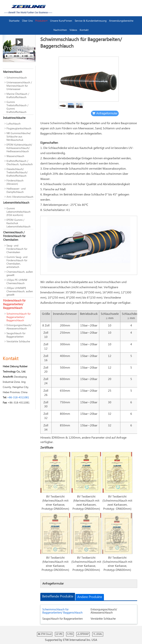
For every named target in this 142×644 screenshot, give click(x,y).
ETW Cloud (45, 634)
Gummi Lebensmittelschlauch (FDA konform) (18, 212)
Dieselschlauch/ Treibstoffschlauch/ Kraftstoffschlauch (17, 173)
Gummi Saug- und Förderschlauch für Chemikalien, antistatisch (17, 262)
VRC (59, 634)
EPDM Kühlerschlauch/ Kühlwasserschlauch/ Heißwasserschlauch (19, 148)
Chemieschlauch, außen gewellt (20, 274)
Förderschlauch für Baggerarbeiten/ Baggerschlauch (14, 304)
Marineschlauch (13, 72)
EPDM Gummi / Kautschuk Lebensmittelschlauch (18, 223)
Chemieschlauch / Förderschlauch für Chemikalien (14, 236)
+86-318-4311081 (18, 398)
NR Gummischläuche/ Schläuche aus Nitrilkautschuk (19, 137)
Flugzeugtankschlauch (19, 129)
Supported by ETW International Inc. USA (71, 640)
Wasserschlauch (15, 156)
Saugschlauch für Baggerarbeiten (62, 619)
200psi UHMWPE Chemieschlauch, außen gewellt (20, 292)
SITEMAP (83, 634)
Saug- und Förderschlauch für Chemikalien (17, 249)
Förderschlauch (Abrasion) (15, 182)
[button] (41, 21)
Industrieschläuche (14, 118)
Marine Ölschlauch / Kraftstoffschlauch (18, 96)
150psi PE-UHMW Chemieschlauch (17, 282)
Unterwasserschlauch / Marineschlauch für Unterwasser (19, 86)
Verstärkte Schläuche (103, 619)
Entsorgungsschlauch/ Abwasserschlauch (104, 611)
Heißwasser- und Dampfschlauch (16, 190)
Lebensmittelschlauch (16, 203)
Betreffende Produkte (58, 597)
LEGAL (98, 634)
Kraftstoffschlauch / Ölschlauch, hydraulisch (20, 163)
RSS (70, 634)
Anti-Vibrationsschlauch (20, 197)
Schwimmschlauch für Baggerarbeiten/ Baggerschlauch (62, 611)
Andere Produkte (90, 597)
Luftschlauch (13, 124)
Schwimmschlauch (17, 78)
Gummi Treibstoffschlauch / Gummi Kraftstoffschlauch (17, 107)
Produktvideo (19, 45)
